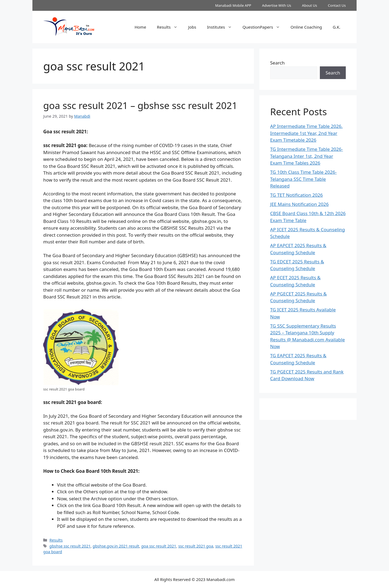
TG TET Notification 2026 (296, 195)
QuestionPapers (264, 27)
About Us (310, 5)
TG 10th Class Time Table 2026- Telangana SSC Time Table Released (303, 179)
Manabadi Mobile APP (233, 5)
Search (277, 63)
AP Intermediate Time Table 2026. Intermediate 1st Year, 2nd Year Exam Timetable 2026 (306, 133)
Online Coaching (306, 27)
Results (170, 27)
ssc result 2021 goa (196, 546)
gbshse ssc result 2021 (70, 546)
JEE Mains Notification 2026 (299, 204)
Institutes (222, 27)
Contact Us (337, 5)
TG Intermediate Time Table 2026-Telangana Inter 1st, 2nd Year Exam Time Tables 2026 (307, 156)
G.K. (337, 27)
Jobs (192, 27)
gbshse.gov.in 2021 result (116, 546)
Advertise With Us (277, 5)
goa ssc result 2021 (159, 546)
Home (140, 27)
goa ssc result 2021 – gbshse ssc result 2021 (140, 105)
